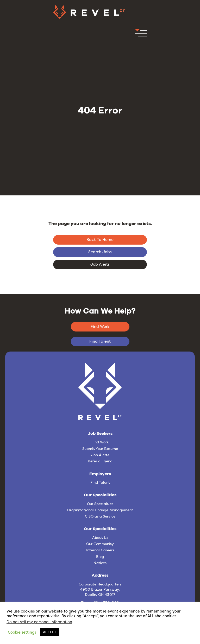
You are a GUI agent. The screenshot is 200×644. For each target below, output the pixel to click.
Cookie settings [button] (22, 632)
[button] (141, 34)
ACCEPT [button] (50, 632)
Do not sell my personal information (39, 622)
